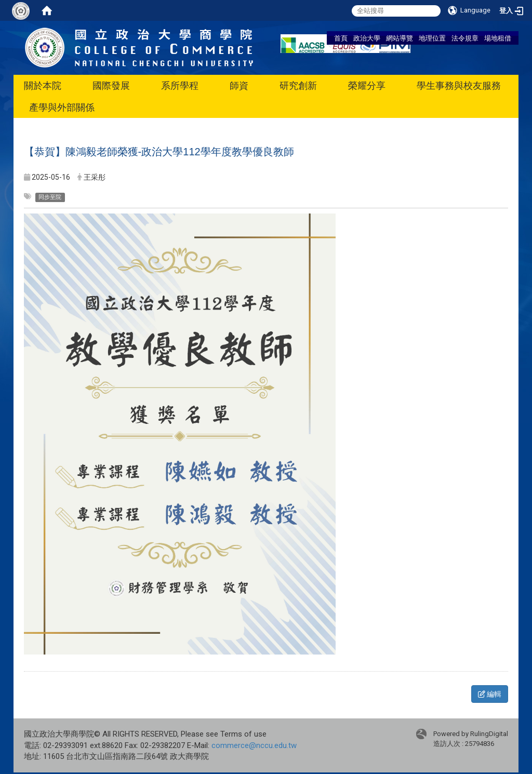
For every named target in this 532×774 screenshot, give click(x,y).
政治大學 (367, 38)
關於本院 (43, 85)
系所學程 (180, 85)
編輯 (490, 694)
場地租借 (498, 38)
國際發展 (111, 85)
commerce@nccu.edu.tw (254, 745)
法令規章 (465, 38)
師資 (239, 85)
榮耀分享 (367, 85)
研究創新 (298, 85)
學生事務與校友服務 (459, 85)
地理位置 (432, 38)
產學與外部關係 (62, 107)
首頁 (341, 38)
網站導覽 (400, 38)
